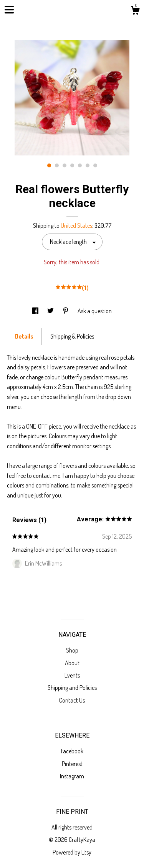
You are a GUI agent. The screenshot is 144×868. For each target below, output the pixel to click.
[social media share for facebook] (36, 311)
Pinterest (72, 764)
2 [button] (57, 165)
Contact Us (72, 700)
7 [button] (95, 165)
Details (24, 336)
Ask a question (95, 311)
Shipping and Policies (72, 688)
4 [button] (72, 165)
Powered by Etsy (72, 852)
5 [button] (80, 165)
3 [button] (65, 165)
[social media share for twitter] (51, 311)
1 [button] (49, 165)
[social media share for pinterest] (66, 311)
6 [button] (88, 165)
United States (76, 225)
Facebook (72, 751)
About (72, 663)
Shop (72, 650)
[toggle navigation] (9, 10)
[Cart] (135, 12)
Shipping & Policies (72, 336)
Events (72, 675)
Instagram (72, 776)
